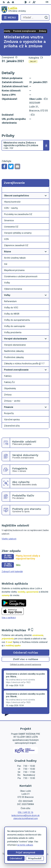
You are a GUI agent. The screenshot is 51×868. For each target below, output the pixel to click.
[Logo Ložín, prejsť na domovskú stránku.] (26, 10)
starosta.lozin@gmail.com (26, 818)
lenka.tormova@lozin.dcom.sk (26, 815)
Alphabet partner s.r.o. (38, 854)
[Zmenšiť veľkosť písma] (30, 2)
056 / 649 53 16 (26, 812)
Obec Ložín (34, 857)
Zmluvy (33, 62)
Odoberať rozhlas (26, 653)
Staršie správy (11, 710)
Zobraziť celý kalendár (12, 572)
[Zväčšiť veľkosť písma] (34, 2)
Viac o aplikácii (9, 618)
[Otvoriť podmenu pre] (46, 196)
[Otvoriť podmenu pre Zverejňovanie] (46, 190)
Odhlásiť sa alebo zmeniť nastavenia (26, 664)
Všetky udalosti (9, 539)
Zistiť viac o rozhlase (26, 659)
